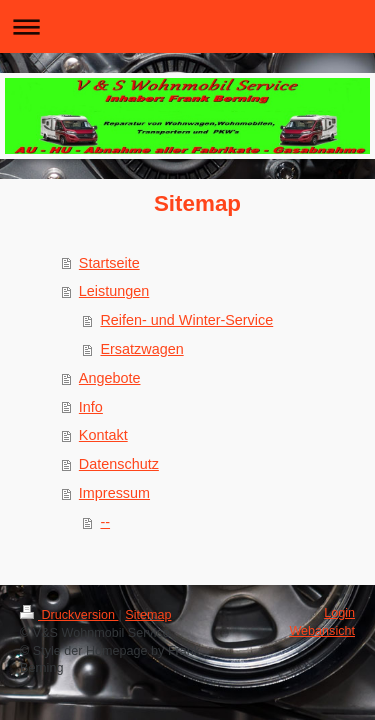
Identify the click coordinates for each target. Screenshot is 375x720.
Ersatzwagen (141, 349)
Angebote (110, 378)
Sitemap (148, 615)
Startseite (109, 263)
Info (91, 407)
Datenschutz (119, 464)
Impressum (114, 493)
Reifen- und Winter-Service (186, 320)
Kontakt (103, 435)
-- (105, 522)
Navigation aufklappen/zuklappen (187, 26)
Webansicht (322, 631)
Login (339, 613)
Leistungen (114, 291)
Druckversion (69, 615)
